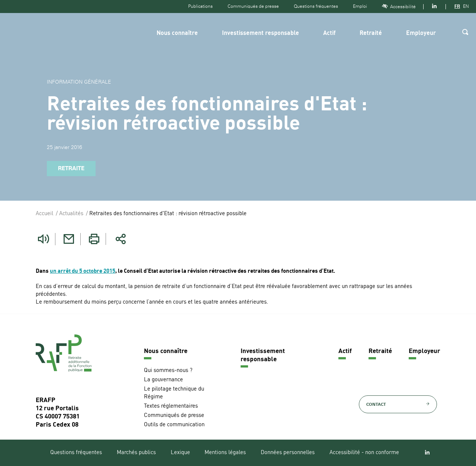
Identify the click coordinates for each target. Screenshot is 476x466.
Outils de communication (174, 425)
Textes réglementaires (171, 406)
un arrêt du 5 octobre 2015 (83, 271)
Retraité (371, 33)
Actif (329, 33)
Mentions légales (225, 452)
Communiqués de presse (253, 6)
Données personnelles (288, 452)
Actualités (71, 214)
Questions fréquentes (316, 6)
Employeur (421, 33)
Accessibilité (399, 7)
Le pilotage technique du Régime (174, 393)
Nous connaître (177, 33)
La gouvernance (163, 380)
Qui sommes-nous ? (168, 370)
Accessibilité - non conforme (364, 452)
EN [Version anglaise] (466, 6)
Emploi (360, 6)
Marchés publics (136, 452)
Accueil (44, 214)
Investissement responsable (260, 33)
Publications (200, 6)
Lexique (180, 452)
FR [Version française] (457, 6)
